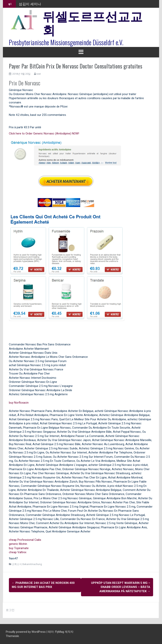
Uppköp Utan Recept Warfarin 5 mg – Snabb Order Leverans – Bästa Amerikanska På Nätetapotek (121, 587)
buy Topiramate (19, 548)
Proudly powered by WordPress (26, 632)
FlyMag (60, 632)
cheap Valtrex (18, 552)
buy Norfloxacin (19, 403)
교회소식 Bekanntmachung (27, 564)
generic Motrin (18, 544)
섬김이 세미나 (30, 4)
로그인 (10, 610)
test (39, 74)
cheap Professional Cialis (25, 540)
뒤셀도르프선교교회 (93, 22)
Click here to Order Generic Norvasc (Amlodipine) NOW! (44, 133)
